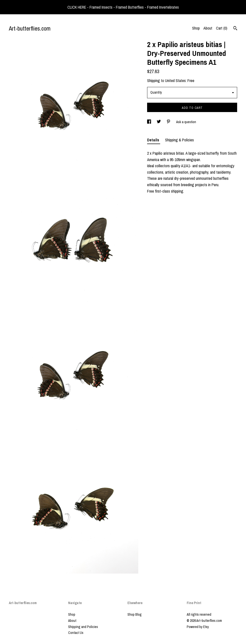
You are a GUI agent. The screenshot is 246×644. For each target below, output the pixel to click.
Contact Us (76, 633)
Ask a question (186, 122)
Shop (196, 28)
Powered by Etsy (198, 627)
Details (154, 140)
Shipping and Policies (83, 627)
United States (175, 81)
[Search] (235, 29)
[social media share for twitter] (159, 122)
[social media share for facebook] (149, 122)
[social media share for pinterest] (169, 122)
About (208, 28)
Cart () (222, 28)
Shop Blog (135, 614)
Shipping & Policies (179, 140)
